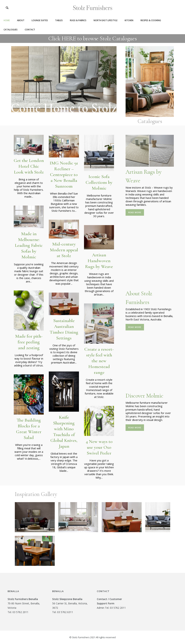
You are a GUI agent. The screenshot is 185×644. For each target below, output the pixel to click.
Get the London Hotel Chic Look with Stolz (29, 166)
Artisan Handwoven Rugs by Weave (99, 261)
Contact (30, 30)
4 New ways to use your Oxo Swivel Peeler (99, 447)
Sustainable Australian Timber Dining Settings (64, 329)
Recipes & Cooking (151, 20)
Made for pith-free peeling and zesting (29, 342)
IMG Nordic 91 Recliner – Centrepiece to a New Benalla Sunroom (64, 175)
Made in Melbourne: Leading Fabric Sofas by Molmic (29, 245)
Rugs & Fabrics (78, 20)
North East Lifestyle (106, 20)
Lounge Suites (40, 20)
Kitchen (129, 20)
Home (7, 20)
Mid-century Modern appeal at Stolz (64, 250)
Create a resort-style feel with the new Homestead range (99, 361)
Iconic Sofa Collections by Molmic (99, 182)
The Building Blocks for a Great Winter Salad (29, 429)
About (21, 20)
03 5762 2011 (20, 612)
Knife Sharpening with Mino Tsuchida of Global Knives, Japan (64, 432)
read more (135, 212)
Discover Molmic (144, 396)
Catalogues (11, 30)
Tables (59, 20)
